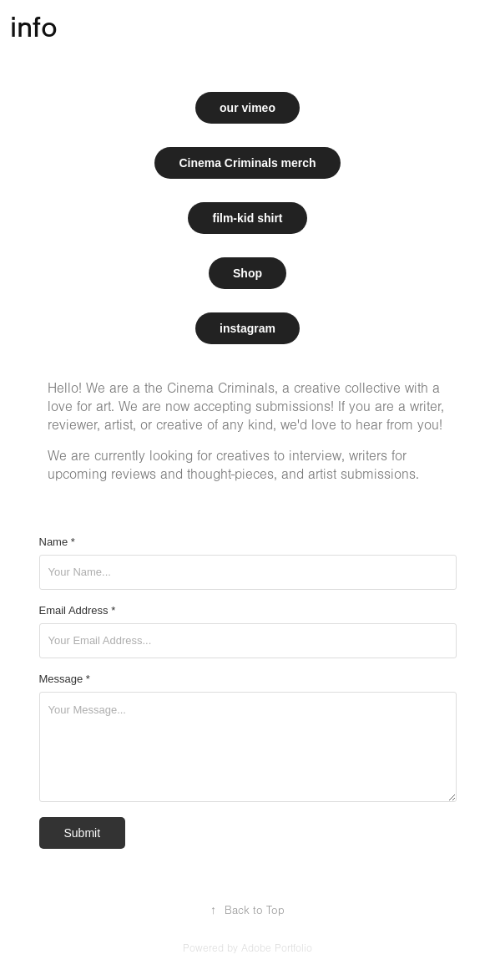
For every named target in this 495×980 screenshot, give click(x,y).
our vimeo (247, 108)
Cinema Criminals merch (247, 163)
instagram (247, 328)
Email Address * (78, 611)
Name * (57, 542)
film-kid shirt (247, 218)
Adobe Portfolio (277, 948)
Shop (247, 273)
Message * (65, 679)
